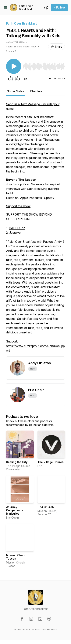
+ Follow (59, 7)
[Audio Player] (44, 65)
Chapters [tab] (36, 91)
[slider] (44, 66)
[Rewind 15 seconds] (11, 79)
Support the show (18, 206)
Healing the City (17, 462)
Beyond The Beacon (21, 180)
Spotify (49, 198)
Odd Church (46, 507)
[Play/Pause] (14, 66)
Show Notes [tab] (15, 91)
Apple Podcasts (31, 198)
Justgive (15, 233)
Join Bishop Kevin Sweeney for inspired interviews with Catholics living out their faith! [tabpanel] (35, 229)
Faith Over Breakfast (26, 8)
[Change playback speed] (25, 79)
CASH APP (17, 228)
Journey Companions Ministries (14, 510)
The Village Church (51, 462)
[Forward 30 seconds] (17, 79)
